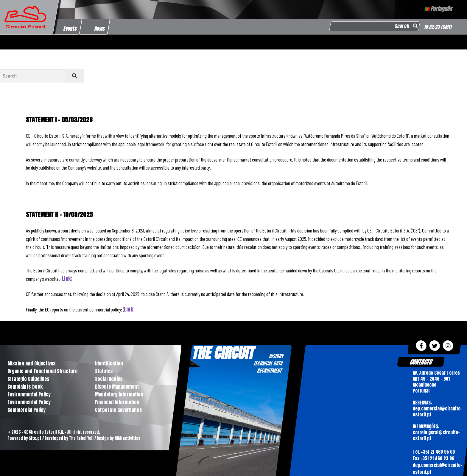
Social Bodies (109, 379)
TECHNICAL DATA (268, 363)
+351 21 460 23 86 (437, 459)
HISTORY (276, 356)
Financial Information (117, 402)
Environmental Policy (29, 394)
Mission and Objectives (32, 363)
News (100, 29)
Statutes (104, 371)
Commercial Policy (27, 410)
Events (70, 29)
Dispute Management (117, 387)
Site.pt (35, 438)
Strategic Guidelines (28, 379)
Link (66, 279)
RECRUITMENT (269, 370)
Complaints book (25, 387)
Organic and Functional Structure (42, 371)
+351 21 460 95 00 (438, 452)
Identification (109, 363)
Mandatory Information (119, 394)
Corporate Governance (118, 410)
